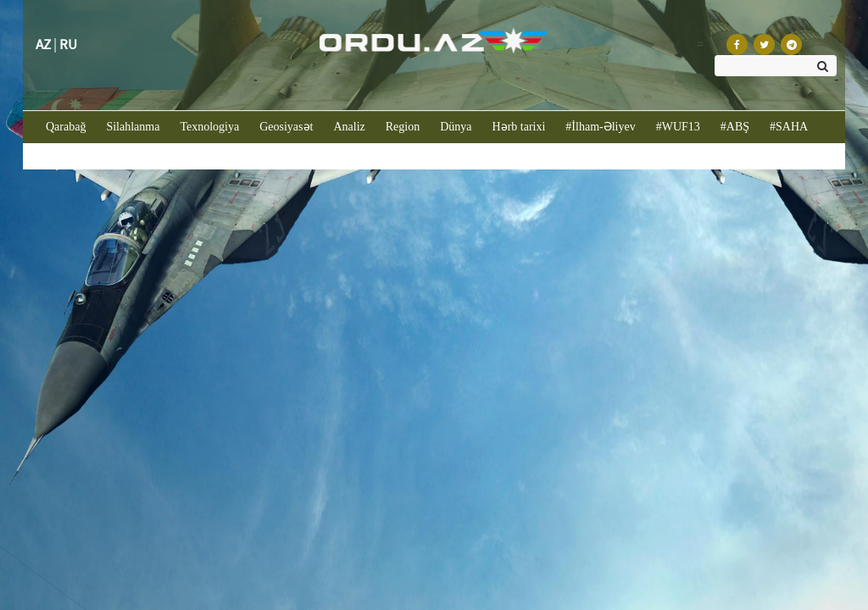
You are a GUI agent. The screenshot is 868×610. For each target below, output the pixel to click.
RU (68, 44)
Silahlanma (133, 127)
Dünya (456, 127)
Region (403, 127)
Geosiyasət (286, 127)
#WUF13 (678, 127)
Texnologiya (209, 127)
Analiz (349, 127)
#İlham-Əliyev (600, 127)
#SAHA (789, 127)
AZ (43, 44)
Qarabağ (71, 125)
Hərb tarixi (519, 127)
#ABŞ (735, 127)
